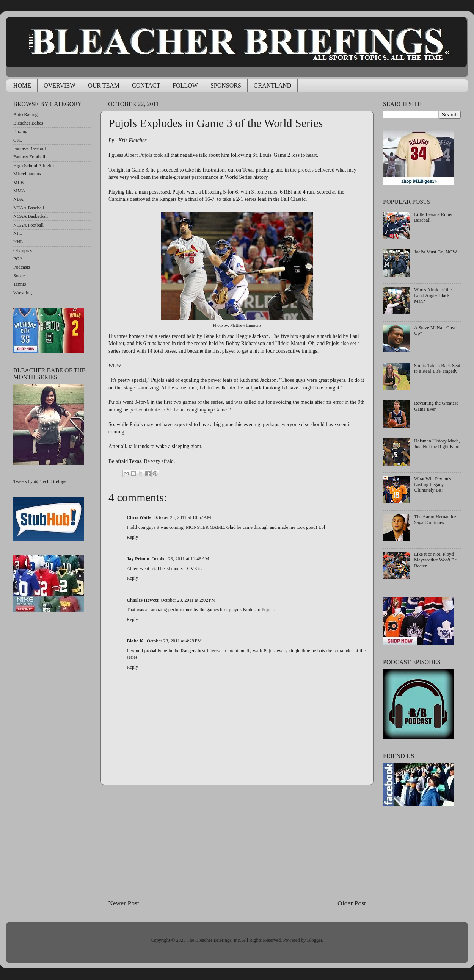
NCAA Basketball (31, 216)
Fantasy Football (29, 157)
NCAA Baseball (29, 208)
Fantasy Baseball (30, 148)
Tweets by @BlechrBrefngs (40, 481)
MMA (19, 191)
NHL (18, 242)
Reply (132, 537)
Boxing (20, 131)
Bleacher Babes (28, 123)
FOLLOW (185, 85)
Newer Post (124, 903)
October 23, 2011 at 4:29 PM (174, 641)
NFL (18, 233)
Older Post (352, 903)
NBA (18, 199)
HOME (22, 85)
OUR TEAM (104, 85)
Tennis (20, 284)
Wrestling (23, 293)
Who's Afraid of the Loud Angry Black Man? (433, 295)
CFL (18, 140)
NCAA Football (28, 225)
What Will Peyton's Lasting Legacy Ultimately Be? (432, 485)
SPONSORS (226, 85)
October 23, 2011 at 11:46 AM (180, 559)
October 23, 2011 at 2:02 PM (188, 600)
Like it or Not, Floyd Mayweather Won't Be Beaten (435, 560)
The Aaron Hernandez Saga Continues (435, 520)
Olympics (23, 250)
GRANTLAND (273, 85)
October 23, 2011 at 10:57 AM (183, 517)
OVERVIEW (60, 85)
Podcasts (22, 267)
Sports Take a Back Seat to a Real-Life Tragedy (437, 368)
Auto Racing (25, 114)
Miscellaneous (27, 174)
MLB (18, 183)
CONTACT (146, 85)
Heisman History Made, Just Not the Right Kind (437, 444)
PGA (18, 259)
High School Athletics (34, 166)
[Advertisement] (237, 842)
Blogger (314, 940)
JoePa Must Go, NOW (436, 252)
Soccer (20, 276)
